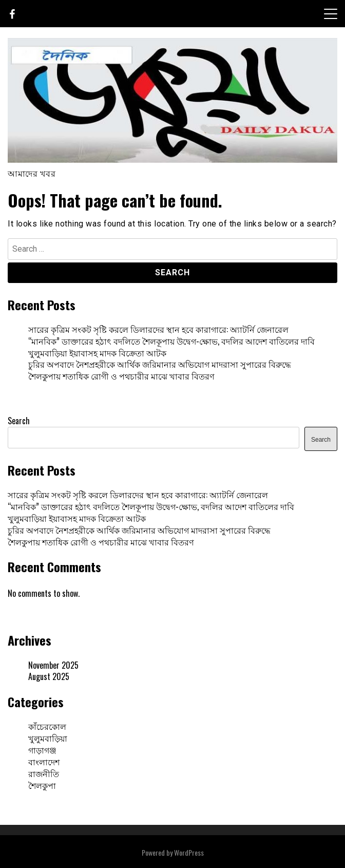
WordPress (189, 852)
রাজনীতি (44, 773)
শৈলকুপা (42, 785)
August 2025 (49, 676)
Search (19, 421)
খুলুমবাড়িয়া (48, 738)
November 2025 (53, 665)
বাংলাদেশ (44, 762)
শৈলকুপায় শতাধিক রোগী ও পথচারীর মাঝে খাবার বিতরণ (121, 376)
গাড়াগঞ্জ (42, 750)
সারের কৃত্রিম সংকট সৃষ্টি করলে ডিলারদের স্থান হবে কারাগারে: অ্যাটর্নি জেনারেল (158, 329)
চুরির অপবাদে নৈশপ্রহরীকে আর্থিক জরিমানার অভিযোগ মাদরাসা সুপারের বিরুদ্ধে (160, 364)
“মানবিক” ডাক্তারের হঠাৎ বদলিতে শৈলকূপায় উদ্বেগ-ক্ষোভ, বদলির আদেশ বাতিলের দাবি (171, 341)
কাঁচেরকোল (47, 726)
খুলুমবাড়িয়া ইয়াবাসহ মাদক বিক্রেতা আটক (97, 353)
